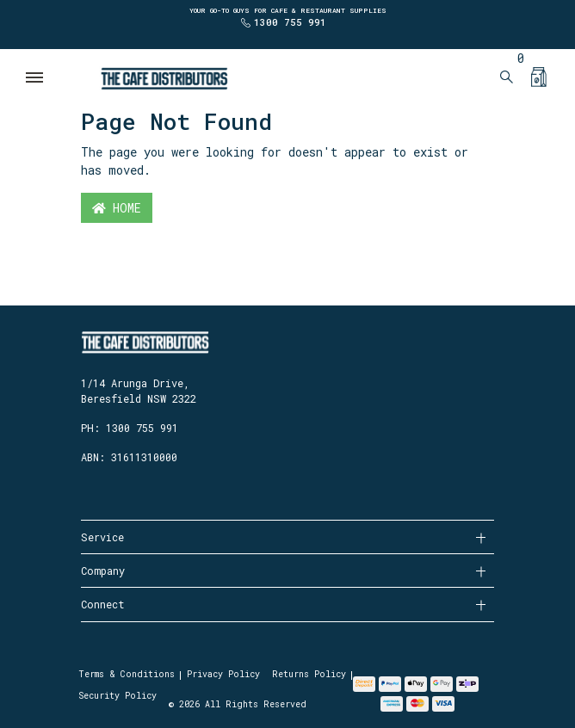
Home (117, 208)
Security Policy (117, 696)
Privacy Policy (223, 674)
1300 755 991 (290, 22)
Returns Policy (309, 674)
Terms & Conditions (127, 674)
